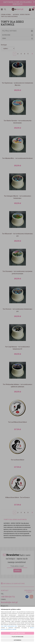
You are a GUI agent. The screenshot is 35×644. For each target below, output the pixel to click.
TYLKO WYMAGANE (17, 637)
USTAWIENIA (17, 640)
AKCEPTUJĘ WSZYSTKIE (17, 633)
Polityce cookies (12, 629)
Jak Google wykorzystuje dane (9, 626)
